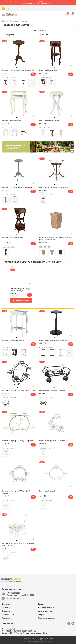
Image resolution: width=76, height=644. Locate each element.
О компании (7, 604)
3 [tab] (19, 67)
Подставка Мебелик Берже (11, 120)
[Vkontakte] (69, 624)
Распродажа (7, 618)
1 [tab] (17, 67)
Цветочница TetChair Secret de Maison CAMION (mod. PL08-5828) (18, 544)
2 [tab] (18, 67)
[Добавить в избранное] (34, 66)
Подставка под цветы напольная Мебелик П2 (18, 70)
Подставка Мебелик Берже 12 (50, 70)
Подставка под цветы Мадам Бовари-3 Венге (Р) (20, 290)
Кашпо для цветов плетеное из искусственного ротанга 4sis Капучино (56, 239)
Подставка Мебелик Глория (49, 120)
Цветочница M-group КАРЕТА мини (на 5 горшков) (16, 492)
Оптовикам (7, 611)
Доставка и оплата (46, 607)
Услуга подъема (45, 611)
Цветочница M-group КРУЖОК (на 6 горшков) (18, 441)
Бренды (42, 604)
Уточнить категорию (52, 30)
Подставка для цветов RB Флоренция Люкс (17, 187)
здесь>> (53, 3)
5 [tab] (21, 67)
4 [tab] (20, 67)
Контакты (6, 607)
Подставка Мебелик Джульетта (13, 340)
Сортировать (8, 35)
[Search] (8, 9)
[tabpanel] (19, 53)
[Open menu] (4, 15)
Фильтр (44, 35)
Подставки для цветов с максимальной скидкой (32, 262)
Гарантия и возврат (46, 618)
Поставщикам (8, 615)
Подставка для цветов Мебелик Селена (53, 340)
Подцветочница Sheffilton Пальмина (52, 390)
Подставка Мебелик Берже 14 (12, 238)
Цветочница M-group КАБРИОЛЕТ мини (53, 441)
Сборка (41, 615)
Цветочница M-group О (47, 491)
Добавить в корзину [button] (21, 300)
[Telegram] (73, 624)
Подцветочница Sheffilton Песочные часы (54, 187)
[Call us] (3, 9)
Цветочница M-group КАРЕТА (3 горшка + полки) (19, 390)
